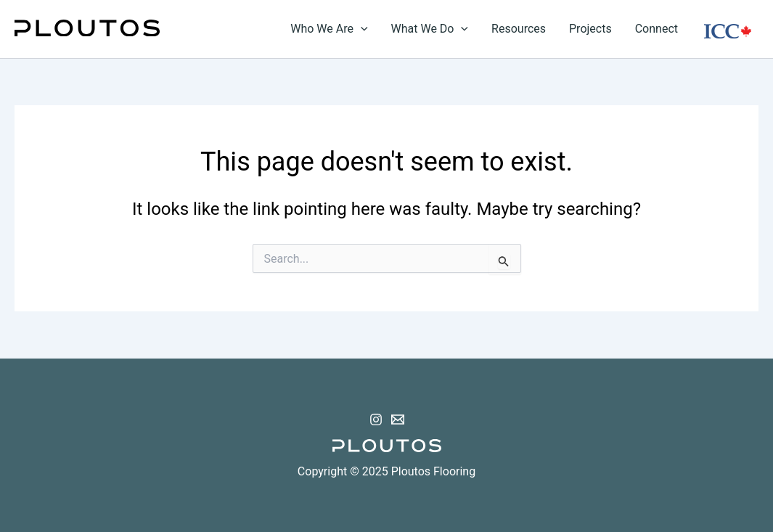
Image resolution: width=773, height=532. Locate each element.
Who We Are (329, 29)
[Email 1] (398, 420)
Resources (519, 29)
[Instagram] (376, 420)
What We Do (430, 29)
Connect (657, 29)
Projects (590, 29)
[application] (361, 29)
